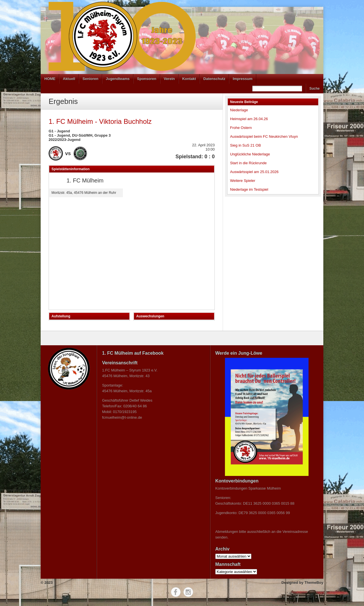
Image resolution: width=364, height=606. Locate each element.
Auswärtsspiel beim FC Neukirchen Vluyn (264, 136)
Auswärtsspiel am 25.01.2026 (254, 172)
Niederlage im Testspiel (249, 189)
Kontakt (189, 79)
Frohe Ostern (241, 128)
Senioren (90, 79)
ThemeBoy (314, 583)
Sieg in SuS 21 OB (245, 145)
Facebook (176, 592)
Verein (169, 79)
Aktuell (69, 79)
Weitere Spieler (243, 181)
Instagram (188, 592)
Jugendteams (118, 79)
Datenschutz (214, 79)
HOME (50, 79)
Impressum (242, 79)
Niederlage (239, 110)
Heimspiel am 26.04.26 (249, 119)
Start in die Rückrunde (248, 163)
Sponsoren (147, 79)
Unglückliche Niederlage (250, 154)
